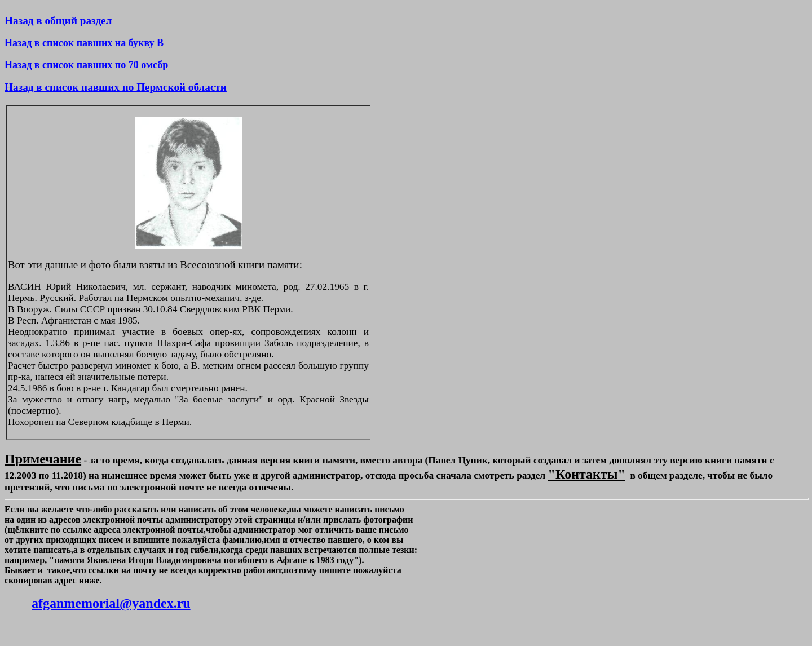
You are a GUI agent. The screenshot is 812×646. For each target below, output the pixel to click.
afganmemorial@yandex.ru (111, 603)
